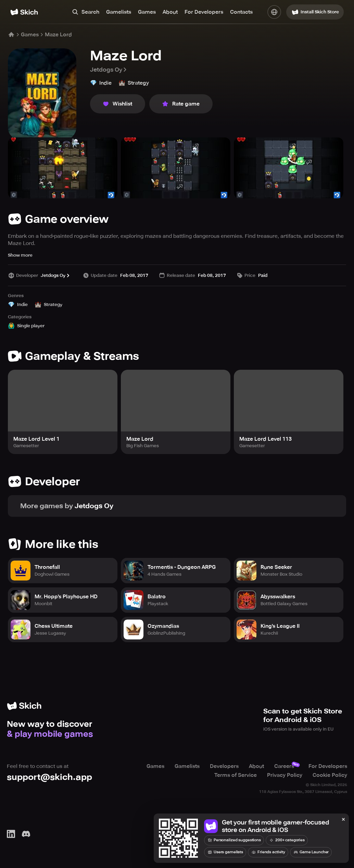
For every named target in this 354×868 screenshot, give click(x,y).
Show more (20, 255)
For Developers (204, 12)
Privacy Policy (285, 775)
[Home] (24, 12)
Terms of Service (236, 775)
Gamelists (119, 12)
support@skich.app (49, 777)
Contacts (241, 12)
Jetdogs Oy (109, 70)
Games (147, 12)
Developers (224, 766)
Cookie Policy (330, 775)
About (170, 12)
